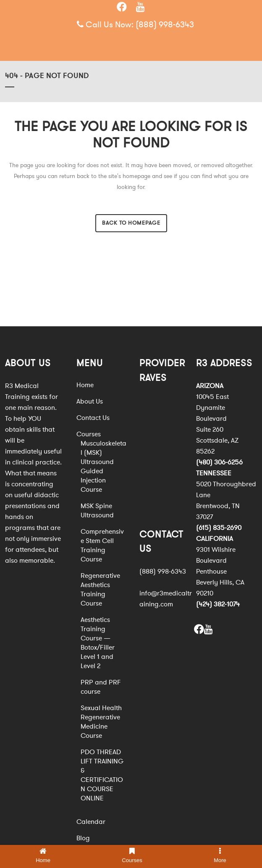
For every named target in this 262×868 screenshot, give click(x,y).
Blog (83, 838)
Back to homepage (131, 223)
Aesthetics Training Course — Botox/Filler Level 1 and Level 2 (98, 643)
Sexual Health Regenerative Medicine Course (101, 722)
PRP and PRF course (101, 687)
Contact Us (93, 418)
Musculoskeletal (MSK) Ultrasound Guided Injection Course (103, 467)
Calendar (91, 822)
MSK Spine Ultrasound (97, 511)
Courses (89, 434)
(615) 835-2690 (219, 528)
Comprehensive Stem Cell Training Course (102, 545)
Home (85, 385)
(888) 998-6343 (165, 25)
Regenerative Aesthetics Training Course (100, 590)
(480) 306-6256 (219, 462)
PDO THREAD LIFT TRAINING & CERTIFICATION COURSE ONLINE (102, 775)
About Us (90, 401)
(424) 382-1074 (218, 604)
